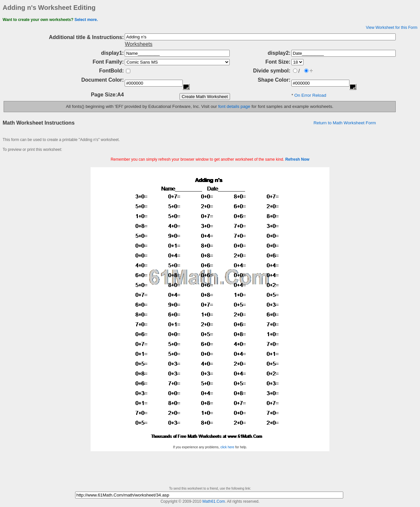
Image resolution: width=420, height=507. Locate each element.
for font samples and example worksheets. (292, 106)
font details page (234, 106)
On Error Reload (310, 95)
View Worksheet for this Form (392, 28)
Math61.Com (214, 501)
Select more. (86, 20)
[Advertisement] (210, 165)
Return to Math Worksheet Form (345, 123)
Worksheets (138, 44)
